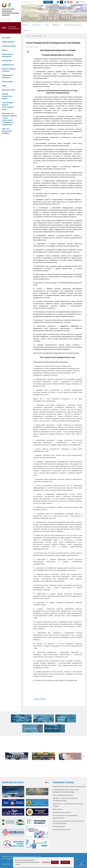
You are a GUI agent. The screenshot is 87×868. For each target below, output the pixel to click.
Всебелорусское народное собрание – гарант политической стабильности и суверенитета (9, 119)
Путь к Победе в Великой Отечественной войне (8, 106)
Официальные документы (73, 25)
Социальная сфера (10, 46)
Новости (26, 25)
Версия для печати (28, 52)
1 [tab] (46, 783)
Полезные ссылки (9, 90)
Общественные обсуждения (8, 55)
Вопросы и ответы (52, 728)
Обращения (56, 25)
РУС (3, 20)
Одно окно (26, 31)
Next (83, 756)
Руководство (37, 25)
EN (6, 20)
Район (47, 25)
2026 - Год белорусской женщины (7, 131)
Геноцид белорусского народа (7, 96)
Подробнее (46, 862)
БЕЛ (8, 20)
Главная (28, 36)
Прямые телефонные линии (20, 718)
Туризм (5, 50)
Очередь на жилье (30, 728)
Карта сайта (82, 2)
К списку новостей (40, 699)
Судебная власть (8, 65)
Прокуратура (8, 61)
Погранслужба (7, 82)
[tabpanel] (25, 818)
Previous (4, 756)
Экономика (7, 38)
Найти (48, 2)
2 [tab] (48, 783)
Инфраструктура (9, 42)
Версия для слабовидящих (14, 28)
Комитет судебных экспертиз (9, 70)
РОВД (4, 86)
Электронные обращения (62, 718)
